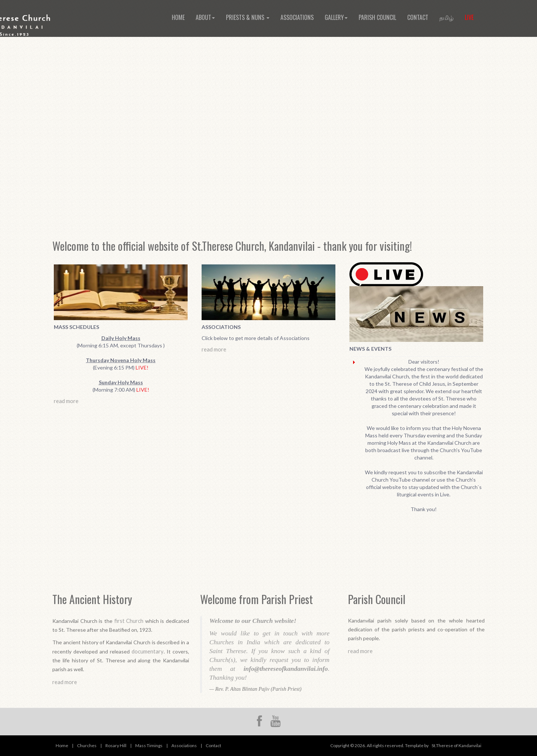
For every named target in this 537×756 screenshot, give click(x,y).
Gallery (336, 17)
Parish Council (377, 17)
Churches (87, 745)
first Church (129, 621)
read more (66, 401)
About (205, 17)
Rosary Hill (116, 745)
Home (178, 17)
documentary (148, 651)
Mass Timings (149, 745)
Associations (297, 17)
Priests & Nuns (248, 17)
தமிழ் (447, 17)
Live (469, 17)
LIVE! (142, 367)
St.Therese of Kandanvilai (456, 745)
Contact (418, 17)
